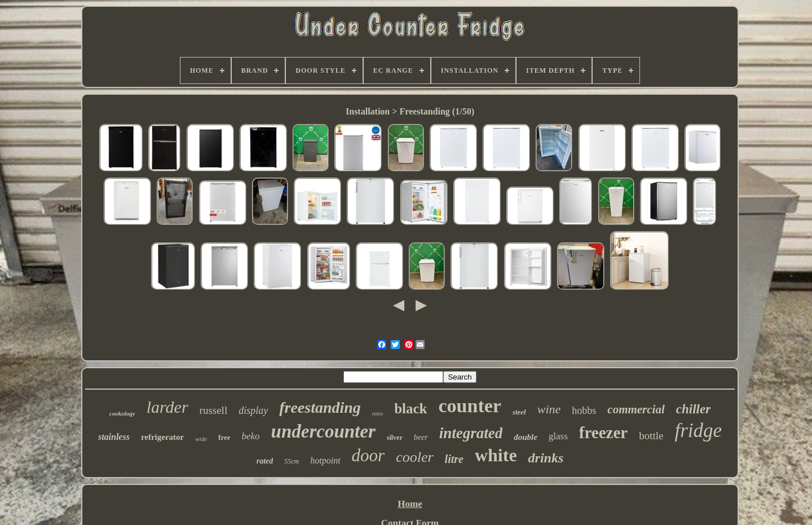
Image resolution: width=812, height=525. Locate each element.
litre (454, 459)
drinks (546, 458)
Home (410, 504)
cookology (122, 413)
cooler (414, 457)
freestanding (320, 407)
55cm (292, 461)
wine (549, 409)
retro (378, 414)
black (411, 409)
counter (469, 406)
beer (421, 437)
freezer (603, 433)
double (526, 437)
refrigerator (162, 437)
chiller (693, 409)
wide (201, 439)
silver (395, 438)
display (253, 411)
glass (558, 436)
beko (250, 436)
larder (167, 407)
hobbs (584, 411)
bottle (651, 436)
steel (519, 412)
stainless (114, 437)
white (496, 455)
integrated (471, 433)
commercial (636, 409)
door (369, 455)
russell (214, 410)
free (224, 437)
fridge (698, 431)
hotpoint (325, 460)
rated (265, 461)
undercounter (323, 431)
